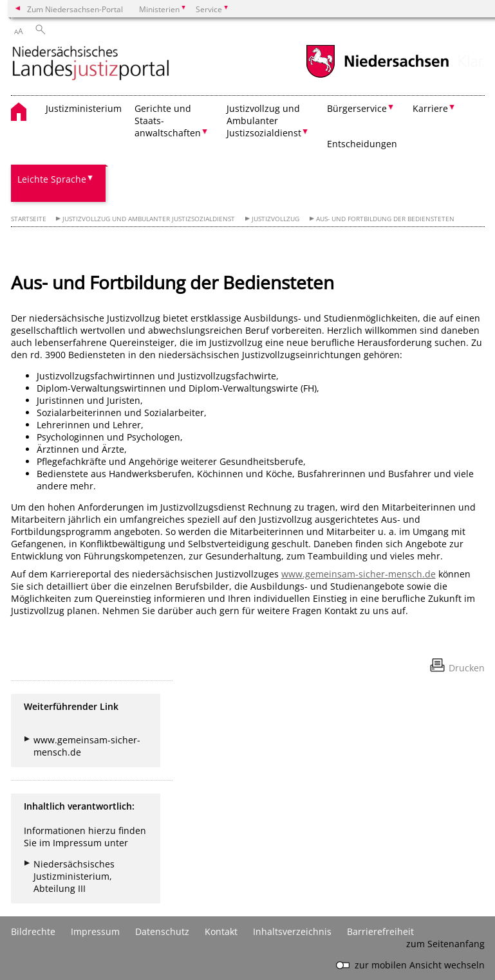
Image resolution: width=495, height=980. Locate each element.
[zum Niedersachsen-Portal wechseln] (377, 76)
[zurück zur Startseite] (91, 64)
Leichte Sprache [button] (52, 179)
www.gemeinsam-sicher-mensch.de (359, 574)
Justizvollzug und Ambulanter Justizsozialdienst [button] (264, 121)
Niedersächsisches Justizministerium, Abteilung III (74, 876)
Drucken (467, 668)
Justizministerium (84, 108)
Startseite (29, 219)
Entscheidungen (362, 144)
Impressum (95, 931)
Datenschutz (162, 931)
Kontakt (221, 931)
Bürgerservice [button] (357, 108)
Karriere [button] (430, 108)
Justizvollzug (276, 219)
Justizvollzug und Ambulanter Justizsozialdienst (149, 219)
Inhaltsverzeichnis (292, 931)
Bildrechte (33, 931)
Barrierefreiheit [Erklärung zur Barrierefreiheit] (380, 931)
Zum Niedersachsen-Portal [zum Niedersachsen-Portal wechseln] (75, 9)
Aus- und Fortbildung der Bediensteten (385, 219)
